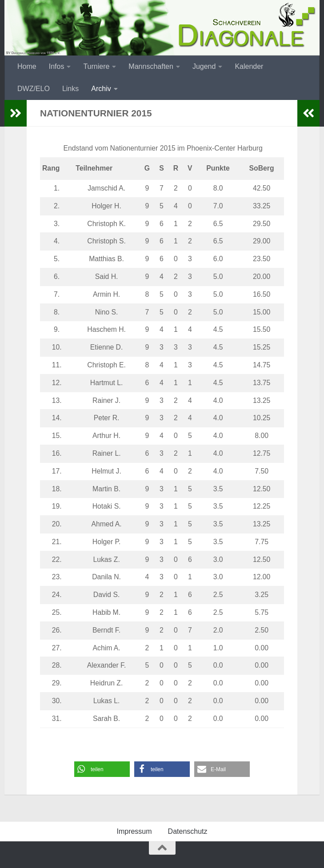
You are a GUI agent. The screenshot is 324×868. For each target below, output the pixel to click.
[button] (102, 769)
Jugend (204, 66)
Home (27, 66)
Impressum (134, 831)
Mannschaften (151, 66)
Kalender (249, 66)
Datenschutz (188, 831)
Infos (57, 66)
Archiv (101, 89)
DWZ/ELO (34, 89)
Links (70, 89)
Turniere (96, 66)
